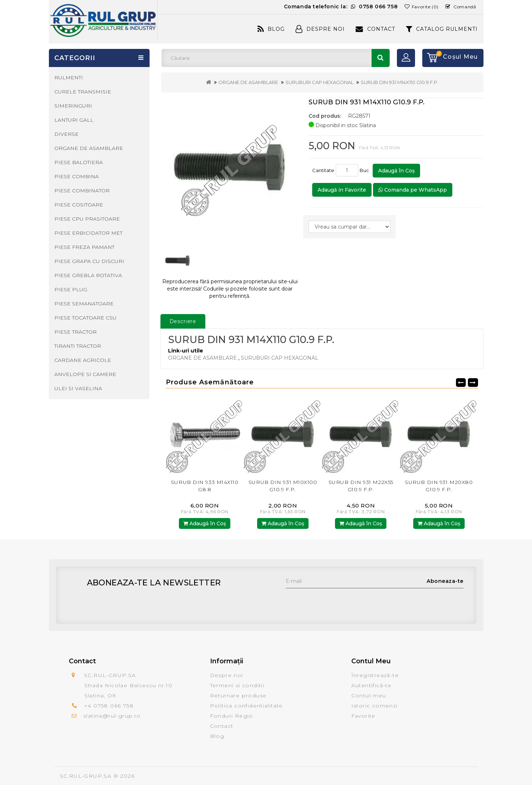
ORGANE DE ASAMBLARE (248, 82)
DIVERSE (66, 134)
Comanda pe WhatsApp (413, 190)
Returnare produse (238, 696)
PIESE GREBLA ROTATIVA (88, 275)
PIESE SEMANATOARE (84, 304)
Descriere (183, 321)
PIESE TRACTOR (76, 332)
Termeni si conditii (237, 685)
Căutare (381, 58)
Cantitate (323, 170)
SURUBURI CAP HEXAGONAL (319, 82)
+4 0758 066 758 (109, 706)
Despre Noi (320, 29)
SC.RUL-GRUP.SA (86, 776)
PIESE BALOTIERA (79, 162)
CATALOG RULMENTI (442, 29)
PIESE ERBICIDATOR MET (88, 233)
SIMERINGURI (73, 106)
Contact (375, 29)
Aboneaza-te (445, 581)
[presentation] (341, 602)
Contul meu (369, 696)
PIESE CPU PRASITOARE (87, 219)
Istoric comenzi (375, 706)
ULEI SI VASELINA (78, 388)
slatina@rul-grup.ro (112, 716)
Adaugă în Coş (396, 171)
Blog (271, 29)
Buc (365, 170)
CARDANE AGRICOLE (83, 360)
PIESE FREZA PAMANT (84, 247)
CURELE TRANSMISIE (83, 92)
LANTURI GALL (74, 120)
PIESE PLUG (71, 289)
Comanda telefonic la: (341, 7)
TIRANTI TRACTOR (78, 346)
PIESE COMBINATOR (82, 191)
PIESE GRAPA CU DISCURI (89, 261)
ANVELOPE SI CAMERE (85, 374)
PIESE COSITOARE (79, 205)
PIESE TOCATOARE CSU (85, 318)
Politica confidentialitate (246, 706)
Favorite (363, 716)
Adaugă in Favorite (342, 190)
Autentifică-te (372, 685)
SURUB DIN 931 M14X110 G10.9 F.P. (399, 82)
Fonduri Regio (232, 716)
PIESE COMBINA (77, 176)
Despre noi (227, 675)
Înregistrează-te (375, 675)
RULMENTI (69, 78)
